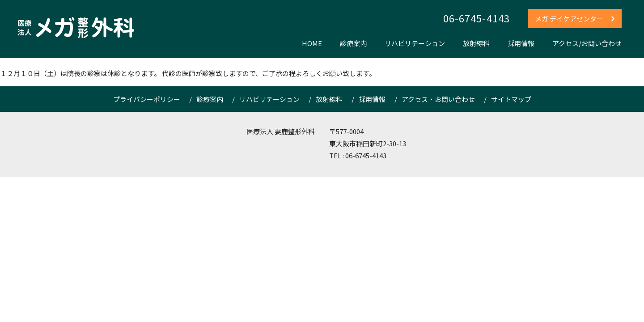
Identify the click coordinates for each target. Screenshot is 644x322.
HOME (312, 43)
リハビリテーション (415, 43)
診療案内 (353, 43)
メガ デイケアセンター (575, 19)
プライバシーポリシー (147, 99)
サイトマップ (511, 99)
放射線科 (476, 43)
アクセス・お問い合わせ (438, 99)
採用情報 (521, 43)
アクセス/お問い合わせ (587, 43)
